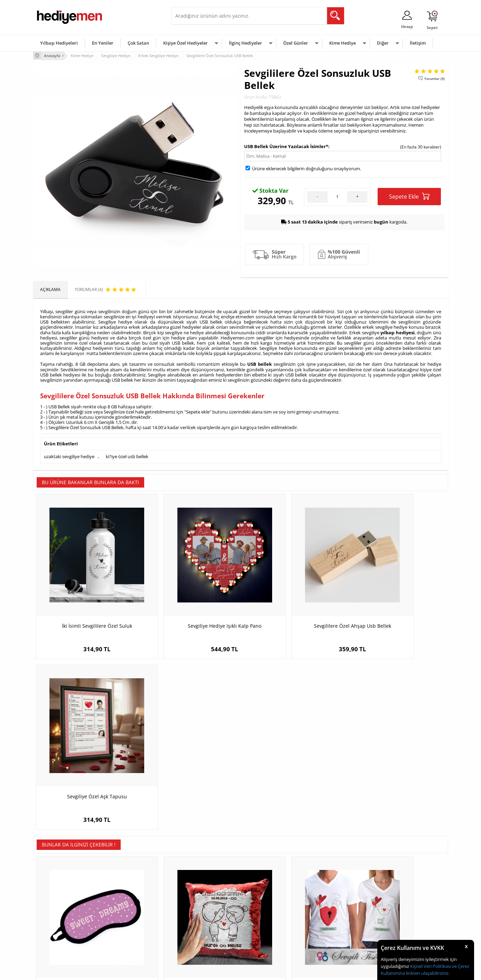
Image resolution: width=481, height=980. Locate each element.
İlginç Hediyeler (246, 43)
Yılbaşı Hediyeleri (59, 43)
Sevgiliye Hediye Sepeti (197, 900)
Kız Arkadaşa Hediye (126, 911)
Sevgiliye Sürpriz (122, 931)
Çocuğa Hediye (328, 911)
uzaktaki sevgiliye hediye (69, 454)
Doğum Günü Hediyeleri (267, 900)
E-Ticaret (220, 971)
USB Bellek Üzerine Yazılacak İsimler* (286, 146)
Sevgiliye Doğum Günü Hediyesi (206, 911)
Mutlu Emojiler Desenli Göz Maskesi (396, 761)
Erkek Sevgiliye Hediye (197, 921)
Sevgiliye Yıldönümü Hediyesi (203, 942)
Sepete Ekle (409, 196)
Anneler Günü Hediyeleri (268, 921)
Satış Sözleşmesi (53, 911)
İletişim (418, 43)
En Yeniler (103, 43)
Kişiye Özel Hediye (123, 890)
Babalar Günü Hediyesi (266, 942)
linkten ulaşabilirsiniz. (427, 973)
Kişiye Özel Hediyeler (186, 43)
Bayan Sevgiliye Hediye (197, 931)
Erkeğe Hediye (327, 890)
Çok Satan (138, 43)
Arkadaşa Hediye (330, 931)
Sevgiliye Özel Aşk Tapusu (396, 599)
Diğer (383, 43)
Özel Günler (296, 43)
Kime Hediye (343, 43)
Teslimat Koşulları (54, 890)
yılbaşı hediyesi (397, 332)
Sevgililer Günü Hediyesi (267, 890)
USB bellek (260, 363)
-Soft (204, 971)
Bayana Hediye (328, 900)
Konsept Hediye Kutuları (198, 890)
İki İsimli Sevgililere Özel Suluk (85, 599)
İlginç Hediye (326, 942)
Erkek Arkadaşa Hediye (128, 900)
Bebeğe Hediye (328, 921)
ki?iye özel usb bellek (127, 454)
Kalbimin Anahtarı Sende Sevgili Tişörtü (292, 765)
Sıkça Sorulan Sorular (57, 942)
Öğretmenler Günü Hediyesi (271, 931)
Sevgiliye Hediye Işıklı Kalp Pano (189, 599)
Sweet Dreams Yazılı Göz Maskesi (85, 761)
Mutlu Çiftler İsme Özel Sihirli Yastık (189, 761)
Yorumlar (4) (434, 78)
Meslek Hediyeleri (123, 942)
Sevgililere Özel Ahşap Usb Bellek (292, 599)
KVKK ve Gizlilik (51, 931)
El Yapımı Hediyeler (124, 921)
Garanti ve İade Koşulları (60, 921)
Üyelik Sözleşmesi (54, 900)
